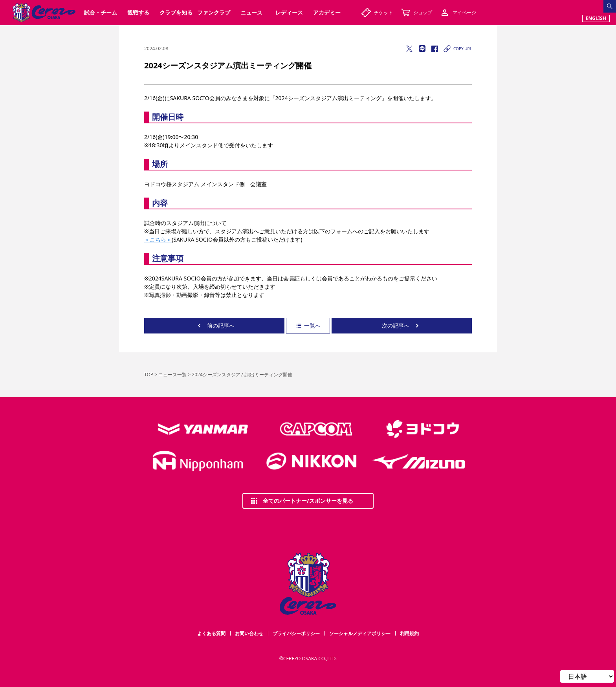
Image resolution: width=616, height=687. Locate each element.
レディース (289, 12)
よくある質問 (211, 633)
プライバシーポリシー (296, 633)
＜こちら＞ (158, 239)
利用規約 (409, 633)
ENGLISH (596, 18)
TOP (149, 375)
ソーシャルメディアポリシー (360, 633)
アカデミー (327, 12)
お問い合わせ (249, 633)
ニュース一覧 (172, 375)
